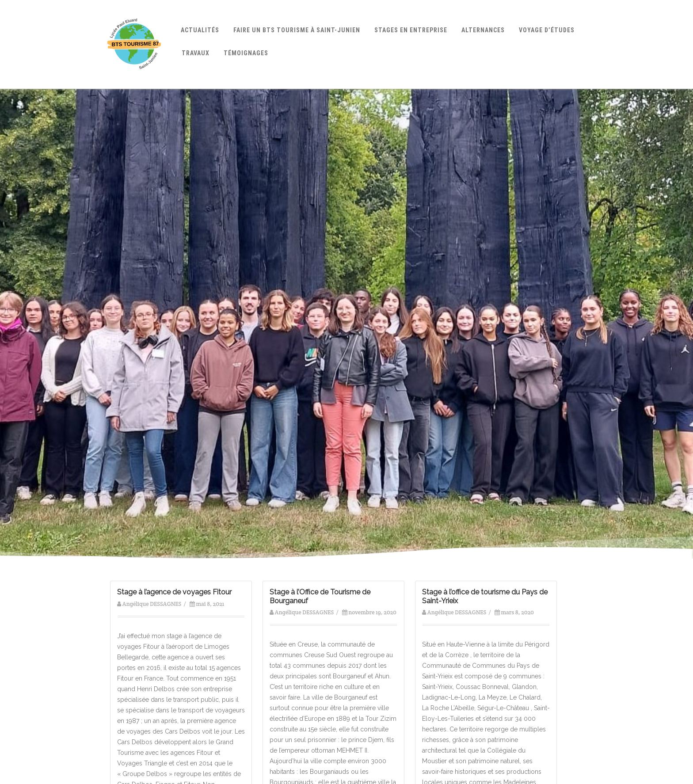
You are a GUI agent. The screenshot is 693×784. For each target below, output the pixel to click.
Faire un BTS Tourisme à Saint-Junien (297, 30)
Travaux (196, 53)
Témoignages (246, 53)
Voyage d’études (547, 30)
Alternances (483, 30)
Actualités (200, 30)
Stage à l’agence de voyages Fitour (174, 592)
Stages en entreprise (411, 30)
